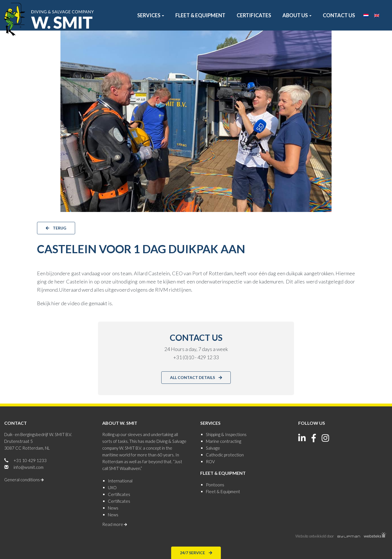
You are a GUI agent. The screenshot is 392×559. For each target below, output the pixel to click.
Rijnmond (47, 290)
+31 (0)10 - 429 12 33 (196, 357)
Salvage (213, 448)
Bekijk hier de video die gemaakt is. (75, 303)
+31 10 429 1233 (30, 460)
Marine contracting (224, 441)
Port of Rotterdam (213, 273)
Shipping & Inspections (226, 434)
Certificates (254, 15)
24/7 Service (196, 552)
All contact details (196, 377)
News (113, 508)
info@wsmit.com (29, 467)
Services (151, 15)
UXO (112, 487)
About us (297, 15)
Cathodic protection (225, 455)
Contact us (339, 15)
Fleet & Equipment (200, 15)
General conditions (24, 480)
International (120, 481)
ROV (210, 461)
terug (56, 228)
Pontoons (215, 485)
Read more (115, 524)
